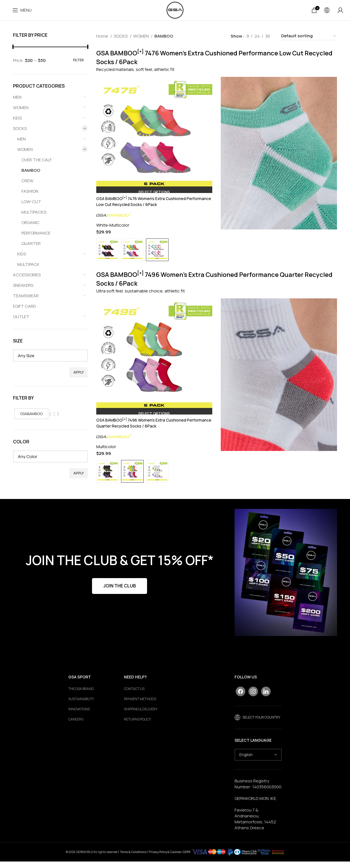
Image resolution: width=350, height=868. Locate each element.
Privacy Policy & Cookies (165, 858)
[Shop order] (309, 38)
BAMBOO (31, 172)
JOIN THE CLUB (120, 592)
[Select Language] (258, 761)
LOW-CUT (31, 204)
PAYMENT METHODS (140, 706)
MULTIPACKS (34, 214)
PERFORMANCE (36, 235)
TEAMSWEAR (26, 298)
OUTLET (21, 319)
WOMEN (21, 110)
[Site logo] (175, 11)
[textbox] (50, 358)
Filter (78, 62)
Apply (79, 375)
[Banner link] (286, 579)
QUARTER (31, 246)
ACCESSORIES (27, 277)
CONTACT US (134, 695)
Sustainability (81, 706)
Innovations (79, 716)
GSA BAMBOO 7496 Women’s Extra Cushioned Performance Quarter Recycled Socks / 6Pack (144, 430)
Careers (76, 726)
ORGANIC (30, 225)
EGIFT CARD (25, 308)
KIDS (17, 120)
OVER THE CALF (37, 162)
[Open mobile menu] (22, 11)
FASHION (30, 193)
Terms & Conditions (133, 858)
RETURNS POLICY (137, 726)
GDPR (187, 858)
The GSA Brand (81, 695)
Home (103, 38)
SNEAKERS (23, 287)
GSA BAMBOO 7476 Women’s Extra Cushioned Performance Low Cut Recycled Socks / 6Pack (144, 204)
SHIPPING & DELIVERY (141, 716)
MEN (17, 99)
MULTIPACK (28, 267)
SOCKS (20, 131)
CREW (27, 183)
